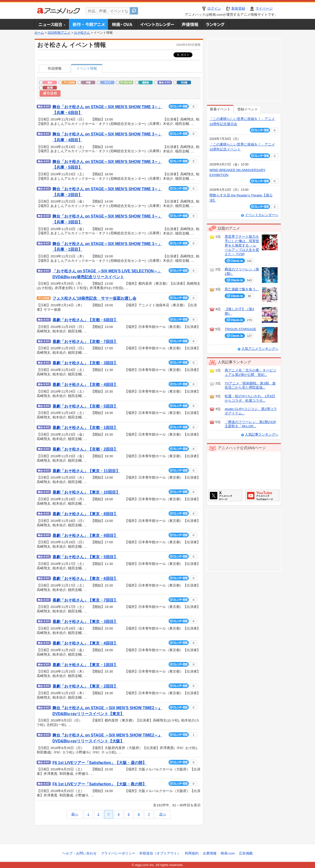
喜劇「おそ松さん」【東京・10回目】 (86, 492)
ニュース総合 (52, 24)
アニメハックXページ (225, 495)
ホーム (39, 33)
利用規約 (192, 853)
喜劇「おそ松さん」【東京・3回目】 (85, 622)
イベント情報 (87, 68)
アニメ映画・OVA (122, 24)
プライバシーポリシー (118, 853)
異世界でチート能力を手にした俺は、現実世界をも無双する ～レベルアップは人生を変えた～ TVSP (242, 245)
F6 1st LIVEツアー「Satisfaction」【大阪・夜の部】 (99, 784)
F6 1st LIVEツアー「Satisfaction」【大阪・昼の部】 (99, 763)
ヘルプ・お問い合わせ (79, 853)
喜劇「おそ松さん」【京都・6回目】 (85, 320)
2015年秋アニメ (59, 33)
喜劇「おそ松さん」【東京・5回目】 (85, 557)
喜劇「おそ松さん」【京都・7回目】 (85, 342)
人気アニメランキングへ (260, 349)
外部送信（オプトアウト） (160, 853)
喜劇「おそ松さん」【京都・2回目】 (85, 449)
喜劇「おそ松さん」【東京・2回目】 (85, 686)
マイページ (264, 8)
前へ (75, 814)
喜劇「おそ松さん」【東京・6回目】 (85, 579)
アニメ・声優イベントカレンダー (157, 24)
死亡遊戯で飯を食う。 (242, 289)
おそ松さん (82, 33)
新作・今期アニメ (88, 24)
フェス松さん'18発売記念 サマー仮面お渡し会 (94, 298)
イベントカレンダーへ (262, 215)
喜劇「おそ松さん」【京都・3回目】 (85, 363)
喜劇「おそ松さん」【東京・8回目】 (85, 514)
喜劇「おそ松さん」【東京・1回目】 (85, 665)
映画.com (228, 853)
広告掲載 (246, 853)
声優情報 (190, 24)
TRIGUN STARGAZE (240, 329)
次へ (163, 814)
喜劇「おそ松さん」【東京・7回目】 (85, 600)
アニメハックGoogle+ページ (262, 495)
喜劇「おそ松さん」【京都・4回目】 (85, 385)
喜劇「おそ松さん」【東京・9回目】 (85, 536)
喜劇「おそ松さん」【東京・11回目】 (86, 471)
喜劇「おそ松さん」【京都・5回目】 (85, 406)
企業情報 (210, 853)
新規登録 (238, 8)
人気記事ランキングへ (262, 434)
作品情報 (55, 68)
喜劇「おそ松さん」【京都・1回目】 (85, 428)
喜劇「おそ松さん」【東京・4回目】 (85, 643)
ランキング (216, 24)
